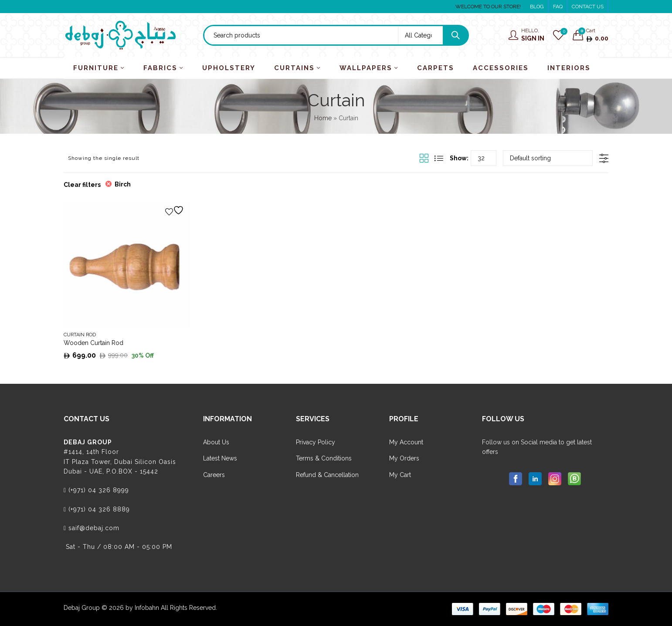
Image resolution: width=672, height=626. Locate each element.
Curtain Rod (80, 335)
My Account (406, 442)
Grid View (424, 158)
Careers (214, 475)
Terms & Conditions (324, 458)
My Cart (400, 475)
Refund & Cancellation (327, 475)
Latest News (220, 458)
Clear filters (82, 185)
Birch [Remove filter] (123, 184)
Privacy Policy (316, 442)
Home (323, 118)
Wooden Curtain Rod (93, 343)
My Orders (404, 458)
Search (455, 35)
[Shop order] (548, 158)
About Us (216, 442)
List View (439, 158)
